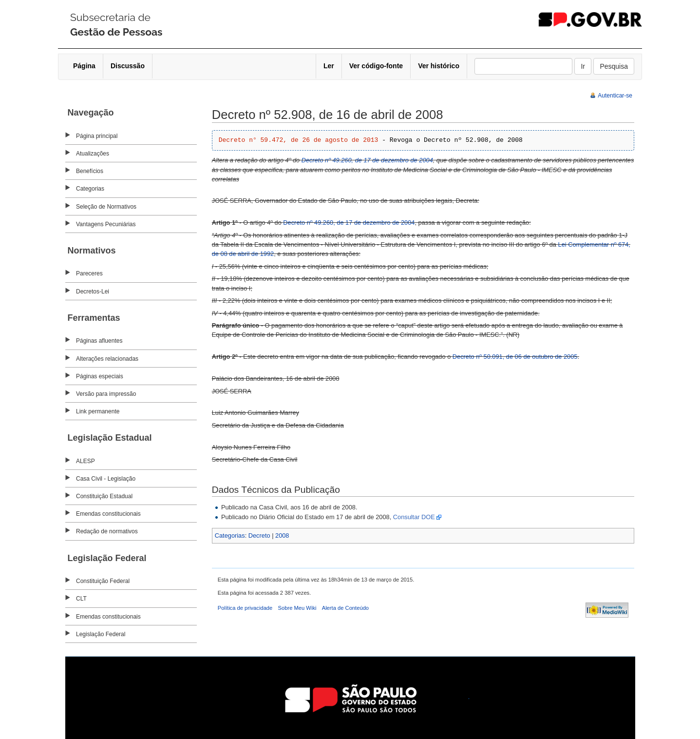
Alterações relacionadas (107, 359)
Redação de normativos (107, 531)
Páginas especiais (100, 376)
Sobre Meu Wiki (297, 608)
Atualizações (93, 154)
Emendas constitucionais (108, 514)
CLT (81, 599)
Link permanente (98, 411)
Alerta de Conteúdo (345, 608)
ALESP (85, 461)
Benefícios (90, 171)
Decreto (259, 535)
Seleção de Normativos (106, 207)
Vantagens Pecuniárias (106, 224)
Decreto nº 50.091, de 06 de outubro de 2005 (515, 357)
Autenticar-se (615, 96)
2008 (282, 535)
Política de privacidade (245, 608)
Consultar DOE (414, 517)
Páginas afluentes (99, 341)
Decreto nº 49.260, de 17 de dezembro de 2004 (367, 160)
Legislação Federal (101, 634)
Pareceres (89, 273)
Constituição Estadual (104, 496)
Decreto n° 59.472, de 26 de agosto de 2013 (299, 140)
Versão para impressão (106, 394)
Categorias (90, 189)
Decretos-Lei (93, 292)
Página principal (97, 136)
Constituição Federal (103, 581)
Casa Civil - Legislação (106, 479)
